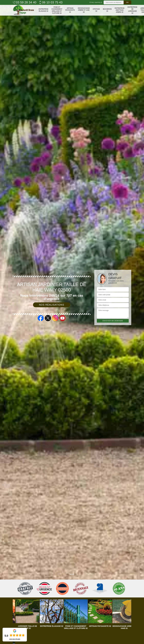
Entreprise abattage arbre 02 (120, 10)
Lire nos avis (15, 639)
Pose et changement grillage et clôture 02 (57, 10)
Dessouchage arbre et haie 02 (84, 10)
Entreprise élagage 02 (44, 10)
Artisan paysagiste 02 (70, 10)
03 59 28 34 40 (25, 2)
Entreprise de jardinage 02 (132, 10)
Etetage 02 (96, 10)
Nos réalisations (52, 305)
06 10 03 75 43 (51, 2)
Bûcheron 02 (107, 10)
